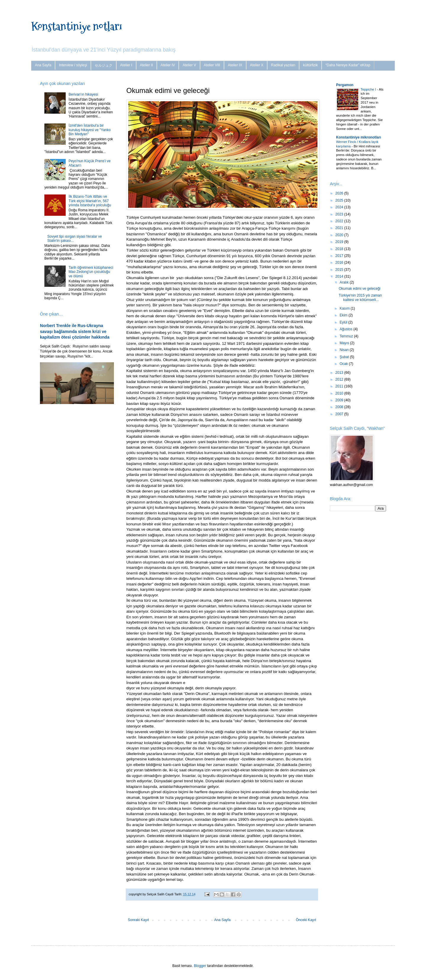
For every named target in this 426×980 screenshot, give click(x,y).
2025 (340, 200)
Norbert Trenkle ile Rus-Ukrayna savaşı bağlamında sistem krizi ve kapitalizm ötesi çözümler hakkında (75, 331)
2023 (340, 214)
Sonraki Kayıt (138, 920)
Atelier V (189, 65)
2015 (340, 270)
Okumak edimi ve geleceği (360, 289)
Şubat (345, 357)
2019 (340, 242)
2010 (340, 393)
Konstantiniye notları (76, 26)
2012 (340, 379)
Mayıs (345, 343)
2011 (340, 386)
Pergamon (345, 85)
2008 (340, 407)
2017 (340, 256)
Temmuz (347, 336)
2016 (340, 263)
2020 (340, 235)
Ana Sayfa (43, 65)
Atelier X (257, 65)
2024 (340, 207)
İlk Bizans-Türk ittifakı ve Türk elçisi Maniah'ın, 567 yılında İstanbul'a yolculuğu (90, 201)
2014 (340, 276)
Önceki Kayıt (306, 920)
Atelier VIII (212, 65)
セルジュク (104, 65)
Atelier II (146, 65)
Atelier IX (235, 65)
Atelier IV (168, 65)
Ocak (344, 364)
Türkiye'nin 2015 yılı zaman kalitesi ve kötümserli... (360, 297)
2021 (340, 228)
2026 (340, 193)
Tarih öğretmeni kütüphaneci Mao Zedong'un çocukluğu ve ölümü (91, 272)
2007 (340, 414)
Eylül (344, 322)
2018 (340, 249)
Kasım (345, 308)
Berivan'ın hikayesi (83, 94)
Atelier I (126, 65)
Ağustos (347, 329)
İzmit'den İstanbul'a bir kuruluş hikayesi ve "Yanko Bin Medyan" (90, 130)
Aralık (345, 282)
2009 (340, 400)
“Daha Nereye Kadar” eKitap (348, 65)
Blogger (200, 966)
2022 (340, 221)
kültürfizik (310, 65)
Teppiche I (369, 89)
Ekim (344, 315)
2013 (340, 373)
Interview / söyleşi (73, 65)
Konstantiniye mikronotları (359, 137)
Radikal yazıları (283, 65)
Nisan (345, 350)
